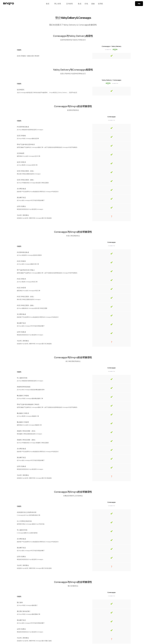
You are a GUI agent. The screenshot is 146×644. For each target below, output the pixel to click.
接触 (94, 4)
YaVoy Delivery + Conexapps (111, 80)
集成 (77, 4)
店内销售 (67, 4)
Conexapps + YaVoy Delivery (111, 46)
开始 (139, 4)
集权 (45, 4)
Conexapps (111, 117)
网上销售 (55, 4)
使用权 (103, 4)
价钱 (85, 4)
